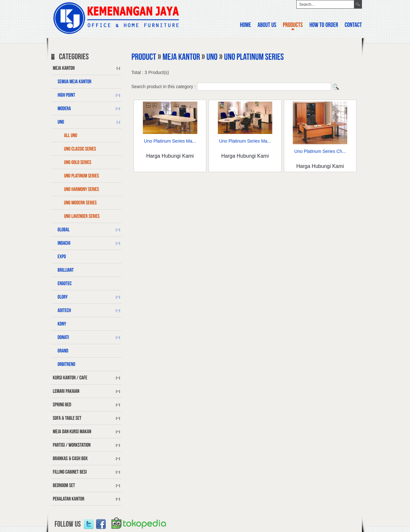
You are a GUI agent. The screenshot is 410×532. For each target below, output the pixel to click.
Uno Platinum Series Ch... (320, 151)
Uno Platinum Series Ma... (170, 141)
